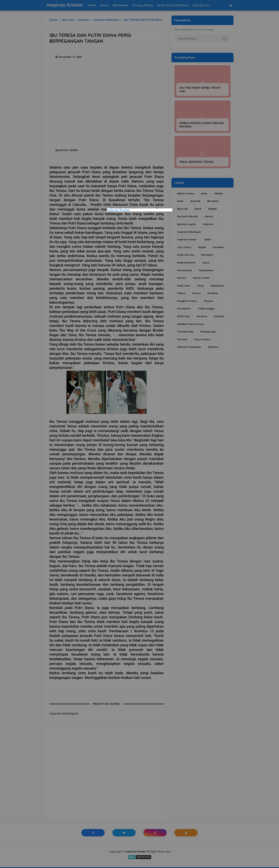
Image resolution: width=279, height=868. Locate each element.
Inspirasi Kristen (118, 210)
